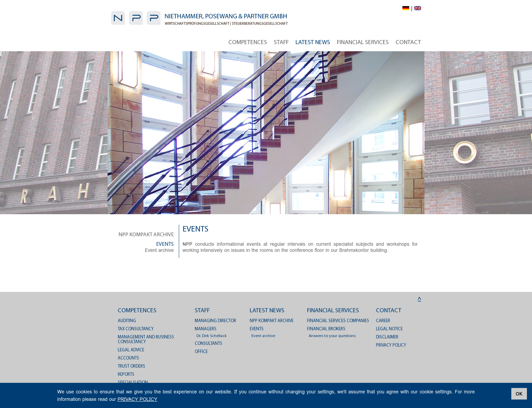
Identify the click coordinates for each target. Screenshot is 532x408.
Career (383, 321)
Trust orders (131, 366)
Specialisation (133, 383)
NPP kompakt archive (146, 235)
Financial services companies (338, 321)
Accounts (128, 358)
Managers (206, 329)
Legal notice (389, 329)
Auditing (127, 321)
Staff (281, 43)
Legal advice (131, 350)
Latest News (313, 43)
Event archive (159, 250)
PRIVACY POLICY (391, 345)
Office (201, 352)
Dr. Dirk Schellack (212, 336)
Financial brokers (326, 329)
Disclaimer (387, 337)
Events (165, 244)
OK (519, 394)
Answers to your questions (332, 336)
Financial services (363, 43)
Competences (248, 43)
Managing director (215, 321)
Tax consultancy (136, 329)
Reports (126, 375)
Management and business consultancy (146, 340)
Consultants (208, 344)
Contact (408, 43)
